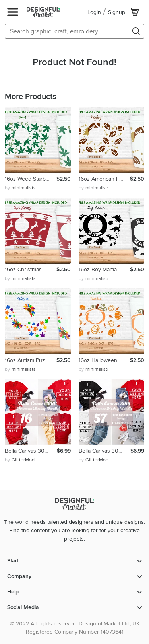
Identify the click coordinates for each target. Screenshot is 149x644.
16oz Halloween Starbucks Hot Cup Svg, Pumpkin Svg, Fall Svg (104, 360)
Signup (117, 12)
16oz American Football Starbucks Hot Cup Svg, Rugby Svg (104, 179)
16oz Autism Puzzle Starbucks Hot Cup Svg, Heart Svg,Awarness (31, 360)
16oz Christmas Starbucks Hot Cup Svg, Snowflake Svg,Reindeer (31, 269)
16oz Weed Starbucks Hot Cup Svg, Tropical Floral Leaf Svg (31, 179)
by (20, 188)
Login (94, 12)
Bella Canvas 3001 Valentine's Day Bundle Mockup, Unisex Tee (31, 451)
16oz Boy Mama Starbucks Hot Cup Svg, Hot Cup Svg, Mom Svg (104, 269)
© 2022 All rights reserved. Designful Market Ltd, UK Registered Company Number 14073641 (75, 628)
